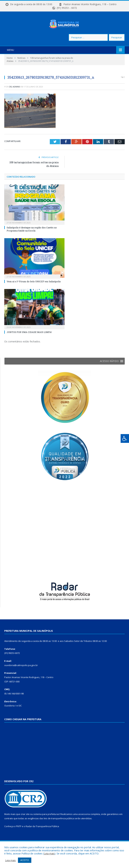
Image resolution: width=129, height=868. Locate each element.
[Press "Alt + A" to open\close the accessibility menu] (125, 438)
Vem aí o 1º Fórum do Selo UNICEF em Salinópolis (34, 292)
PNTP (19, 837)
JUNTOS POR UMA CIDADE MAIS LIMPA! (29, 342)
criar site (25, 825)
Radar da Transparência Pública (42, 837)
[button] (109, 372)
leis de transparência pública (59, 829)
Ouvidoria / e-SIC (13, 716)
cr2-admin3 (14, 97)
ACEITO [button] (25, 860)
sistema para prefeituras (46, 825)
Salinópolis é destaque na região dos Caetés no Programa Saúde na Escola (32, 239)
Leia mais (49, 853)
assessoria (84, 825)
